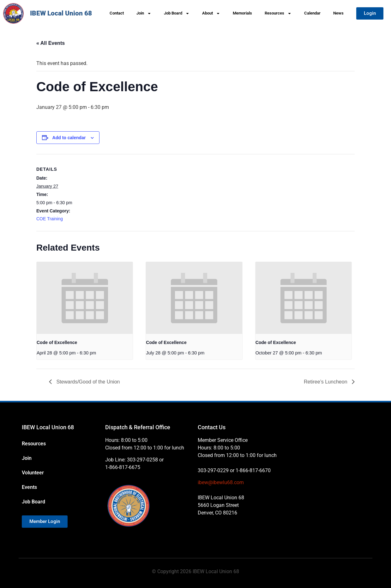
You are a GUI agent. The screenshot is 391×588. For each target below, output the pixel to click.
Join (144, 13)
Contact (117, 13)
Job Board (177, 13)
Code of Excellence (57, 342)
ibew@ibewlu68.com (221, 482)
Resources (278, 13)
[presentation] (85, 298)
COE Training (50, 219)
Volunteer (33, 473)
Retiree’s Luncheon (326, 382)
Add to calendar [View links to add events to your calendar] (69, 138)
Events (29, 487)
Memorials (242, 13)
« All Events (51, 43)
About (211, 13)
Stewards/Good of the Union (87, 382)
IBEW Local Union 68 (61, 13)
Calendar (312, 13)
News (338, 13)
